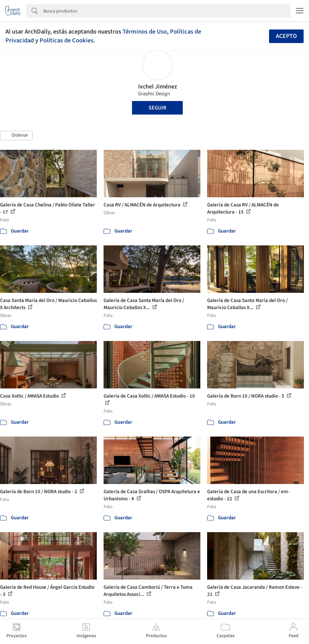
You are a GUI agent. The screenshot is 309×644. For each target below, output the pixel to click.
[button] (16, 136)
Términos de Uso (145, 32)
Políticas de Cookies (67, 40)
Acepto (286, 36)
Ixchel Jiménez (158, 87)
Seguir (157, 108)
